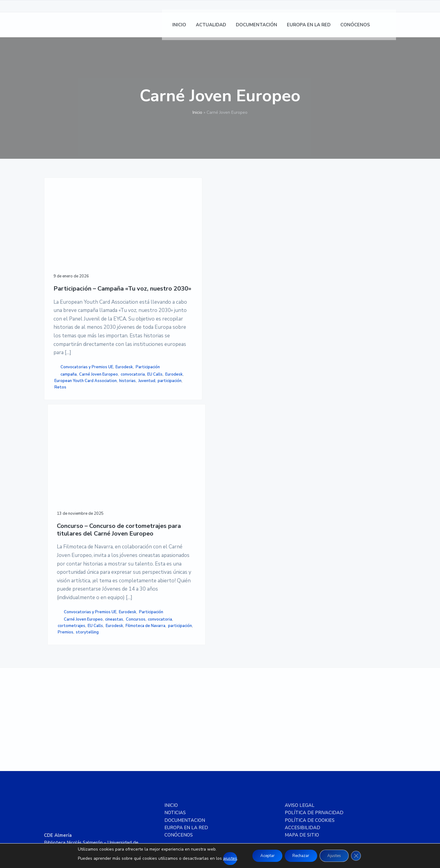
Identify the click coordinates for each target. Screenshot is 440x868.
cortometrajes (180, 489)
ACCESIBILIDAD (302, 714)
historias (64, 484)
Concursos (170, 483)
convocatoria (66, 458)
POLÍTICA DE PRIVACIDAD (314, 699)
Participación (88, 438)
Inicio (197, 112)
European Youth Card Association (74, 474)
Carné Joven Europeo (74, 452)
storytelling (151, 515)
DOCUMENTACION (185, 706)
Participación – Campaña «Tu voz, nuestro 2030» (79, 253)
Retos (87, 491)
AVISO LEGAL (300, 692)
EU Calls (89, 458)
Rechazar (300, 856)
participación (66, 491)
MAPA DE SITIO (302, 721)
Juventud (84, 484)
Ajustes (338, 856)
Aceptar (263, 856)
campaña (69, 445)
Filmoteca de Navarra (159, 502)
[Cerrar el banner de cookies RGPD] (362, 856)
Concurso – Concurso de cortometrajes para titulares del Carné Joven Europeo (168, 262)
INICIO (171, 692)
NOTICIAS (175, 699)
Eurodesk (65, 438)
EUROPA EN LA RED (186, 714)
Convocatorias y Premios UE (87, 432)
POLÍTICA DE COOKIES (310, 706)
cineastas (148, 483)
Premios (173, 508)
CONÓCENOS (179, 721)
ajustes (223, 858)
